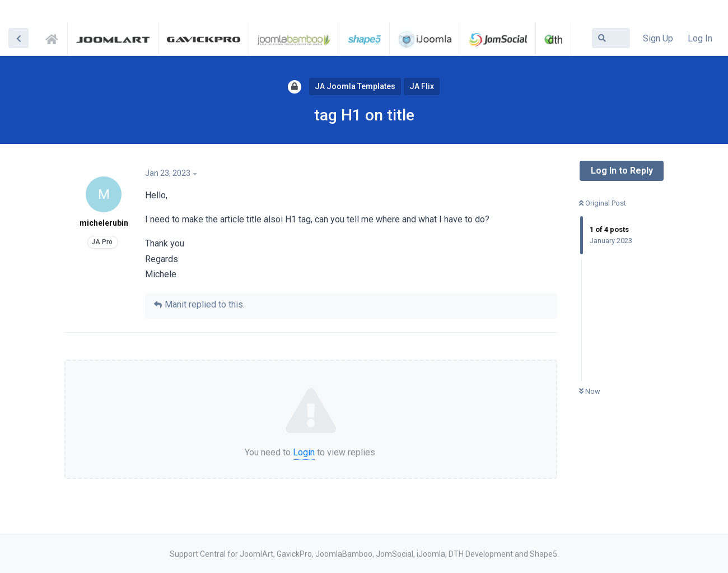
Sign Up (658, 38)
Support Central (55, 38)
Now (590, 391)
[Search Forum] (611, 38)
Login (304, 452)
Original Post (603, 203)
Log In (700, 38)
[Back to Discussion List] (18, 38)
